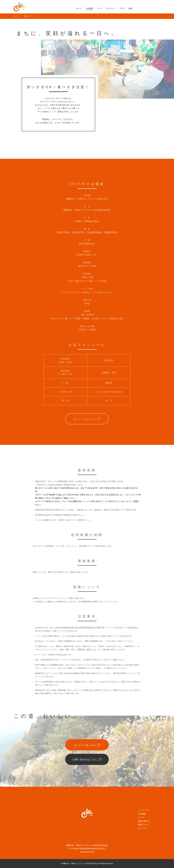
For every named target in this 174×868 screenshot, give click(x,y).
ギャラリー (111, 8)
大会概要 (89, 8)
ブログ (122, 8)
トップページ (144, 810)
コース (100, 8)
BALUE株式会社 (87, 246)
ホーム (79, 8)
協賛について (144, 825)
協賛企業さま (144, 821)
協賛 (130, 8)
